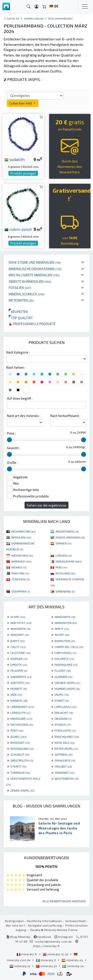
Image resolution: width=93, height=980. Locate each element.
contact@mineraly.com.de (53, 941)
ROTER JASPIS (66, 748)
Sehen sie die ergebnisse (46, 505)
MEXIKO (19, 567)
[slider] (9, 440)
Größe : (12, 463)
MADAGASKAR (69, 561)
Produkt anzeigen (23, 173)
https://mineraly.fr (46, 946)
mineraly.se (73, 966)
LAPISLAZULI (65, 707)
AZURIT (62, 635)
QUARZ (18, 737)
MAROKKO (21, 561)
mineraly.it (46, 960)
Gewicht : (14, 448)
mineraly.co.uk (56, 954)
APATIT (62, 629)
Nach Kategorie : (18, 352)
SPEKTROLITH (22, 760)
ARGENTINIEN (67, 531)
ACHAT (18, 617)
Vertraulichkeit (75, 921)
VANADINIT (64, 773)
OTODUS (63, 724)
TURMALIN (20, 773)
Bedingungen (14, 921)
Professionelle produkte (32, 324)
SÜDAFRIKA (21, 591)
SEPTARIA (63, 754)
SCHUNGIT (20, 754)
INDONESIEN (22, 555)
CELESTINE (20, 653)
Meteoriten (21, 300)
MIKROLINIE (21, 719)
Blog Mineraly (18, 937)
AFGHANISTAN (23, 531)
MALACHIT (64, 713)
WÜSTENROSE (67, 778)
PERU (62, 567)
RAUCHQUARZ (67, 737)
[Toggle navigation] (85, 6)
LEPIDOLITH (20, 713)
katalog (13, 18)
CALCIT (18, 647)
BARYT (17, 641)
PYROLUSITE (65, 730)
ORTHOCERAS (22, 724)
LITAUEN (64, 555)
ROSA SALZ (64, 743)
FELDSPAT (19, 671)
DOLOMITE (64, 659)
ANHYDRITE (20, 629)
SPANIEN (63, 543)
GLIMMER (63, 677)
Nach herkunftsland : (65, 416)
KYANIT (62, 700)
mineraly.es (73, 960)
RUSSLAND (65, 573)
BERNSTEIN (65, 641)
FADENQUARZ (66, 665)
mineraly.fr (27, 954)
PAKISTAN (20, 573)
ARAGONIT (19, 635)
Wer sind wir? (15, 925)
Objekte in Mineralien (30, 281)
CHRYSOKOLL (65, 653)
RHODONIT (20, 743)
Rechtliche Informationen (45, 921)
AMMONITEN (66, 623)
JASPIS (62, 695)
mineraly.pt (47, 966)
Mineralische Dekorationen (35, 269)
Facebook (42, 937)
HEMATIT (19, 689)
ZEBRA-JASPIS (22, 790)
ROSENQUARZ (22, 748)
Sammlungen (34, 18)
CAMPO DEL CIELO (69, 647)
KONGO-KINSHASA (70, 537)
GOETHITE (20, 683)
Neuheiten (18, 312)
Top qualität (21, 318)
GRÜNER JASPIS (67, 683)
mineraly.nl (20, 966)
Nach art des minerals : (24, 416)
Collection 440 (23, 103)
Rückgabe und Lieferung (45, 925)
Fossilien (20, 288)
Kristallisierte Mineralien (34, 275)
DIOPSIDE (19, 659)
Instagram (64, 937)
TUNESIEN (20, 579)
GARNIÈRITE (21, 677)
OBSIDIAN (63, 719)
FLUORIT (63, 671)
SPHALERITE (65, 760)
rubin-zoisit (18, 229)
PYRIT (17, 730)
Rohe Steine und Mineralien (35, 262)
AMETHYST (21, 623)
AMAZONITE (65, 617)
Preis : (11, 433)
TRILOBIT (63, 766)
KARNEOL (19, 700)
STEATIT (18, 766)
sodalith (15, 159)
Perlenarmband (61, 18)
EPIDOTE (19, 665)
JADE (16, 695)
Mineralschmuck (27, 294)
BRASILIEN (21, 537)
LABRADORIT (22, 707)
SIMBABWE (65, 591)
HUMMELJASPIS (67, 689)
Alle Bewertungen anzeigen (64, 901)
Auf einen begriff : (20, 398)
